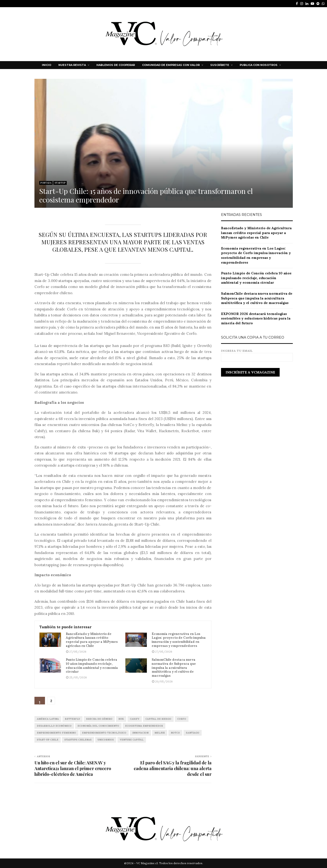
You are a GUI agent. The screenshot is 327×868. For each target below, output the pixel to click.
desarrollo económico (54, 726)
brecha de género (99, 719)
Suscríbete (220, 65)
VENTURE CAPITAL (132, 740)
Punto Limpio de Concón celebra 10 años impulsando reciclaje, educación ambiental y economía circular (92, 666)
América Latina (48, 719)
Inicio (47, 65)
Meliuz (160, 733)
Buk (121, 719)
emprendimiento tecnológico (104, 733)
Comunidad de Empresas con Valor (171, 65)
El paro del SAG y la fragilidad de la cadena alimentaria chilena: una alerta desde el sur (173, 768)
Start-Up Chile (48, 740)
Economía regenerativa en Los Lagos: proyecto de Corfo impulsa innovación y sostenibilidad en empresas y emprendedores (179, 640)
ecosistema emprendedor (144, 726)
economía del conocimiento (98, 726)
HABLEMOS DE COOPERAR (116, 65)
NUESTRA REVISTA (72, 65)
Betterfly (72, 719)
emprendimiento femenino (56, 733)
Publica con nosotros (259, 65)
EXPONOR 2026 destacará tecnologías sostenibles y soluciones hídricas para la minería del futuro (256, 318)
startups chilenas (78, 740)
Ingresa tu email (257, 354)
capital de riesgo (158, 719)
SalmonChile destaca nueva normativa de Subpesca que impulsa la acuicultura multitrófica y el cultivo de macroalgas (174, 668)
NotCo (175, 733)
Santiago (193, 733)
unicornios (106, 740)
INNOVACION (140, 733)
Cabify (135, 719)
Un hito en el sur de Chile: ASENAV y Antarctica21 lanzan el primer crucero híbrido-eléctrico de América (73, 768)
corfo (182, 719)
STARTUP (60, 183)
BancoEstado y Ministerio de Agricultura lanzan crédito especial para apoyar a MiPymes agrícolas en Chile (92, 640)
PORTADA (46, 183)
